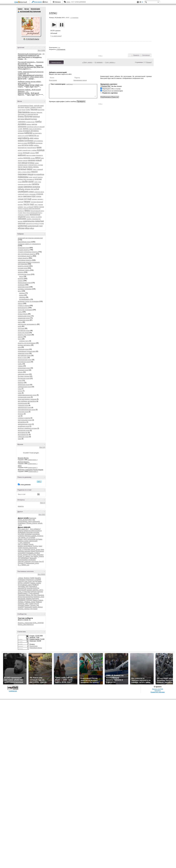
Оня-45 (41, 562)
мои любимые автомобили (27, 401)
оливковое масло (23, 165)
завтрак (34, 124)
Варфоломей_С (23, 593)
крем (39, 147)
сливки (31, 192)
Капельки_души (39, 597)
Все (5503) (41, 574)
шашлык (39, 221)
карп (38, 136)
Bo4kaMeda (22, 532)
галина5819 (22, 553)
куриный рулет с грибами (29, 150)
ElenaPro (38, 578)
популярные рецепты (25, 256)
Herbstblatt (28, 534)
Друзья (27, 9)
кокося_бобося (38, 607)
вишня (28, 119)
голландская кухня (24, 397)
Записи (20, 9)
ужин (20, 439)
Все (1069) (41, 50)
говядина (22, 122)
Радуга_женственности (26, 625)
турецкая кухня (23, 405)
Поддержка (138, 2)
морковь (27, 158)
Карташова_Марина (25, 598)
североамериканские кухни (27, 395)
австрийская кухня (24, 356)
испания (21, 133)
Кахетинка (33, 518)
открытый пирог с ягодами (36, 165)
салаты (35, 184)
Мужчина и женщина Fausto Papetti (30, 470)
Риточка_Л (21, 563)
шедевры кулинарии (25, 289)
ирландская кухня (24, 368)
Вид (141, 2)
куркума (20, 153)
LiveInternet (21, 2)
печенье (22, 169)
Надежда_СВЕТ (23, 604)
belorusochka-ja (36, 531)
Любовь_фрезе (30, 602)
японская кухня (23, 370)
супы (19, 389)
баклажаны (24, 112)
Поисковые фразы (36, 648)
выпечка (21, 279)
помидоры (23, 177)
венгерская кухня (24, 430)
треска (41, 207)
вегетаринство (23, 433)
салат (31, 182)
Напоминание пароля (80, 80)
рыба (25, 181)
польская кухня (23, 412)
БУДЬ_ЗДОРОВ (38, 623)
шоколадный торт (35, 226)
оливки (37, 163)
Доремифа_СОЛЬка (33, 553)
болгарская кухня (24, 378)
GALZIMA (21, 534)
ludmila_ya (24, 538)
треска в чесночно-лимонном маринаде (29, 209)
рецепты (21, 506)
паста (20, 167)
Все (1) (43, 503)
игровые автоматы (31, 131)
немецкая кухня (23, 353)
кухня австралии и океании (27, 399)
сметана (27, 196)
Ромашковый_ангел (32, 563)
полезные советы (24, 270)
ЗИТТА (31, 555)
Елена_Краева (23, 555)
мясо (38, 158)
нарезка (25, 161)
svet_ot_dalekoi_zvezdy (26, 544)
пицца (30, 174)
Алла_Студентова (24, 550)
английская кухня (24, 331)
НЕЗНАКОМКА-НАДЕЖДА (27, 560)
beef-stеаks (21, 107)
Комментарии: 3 (33, 460)
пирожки (22, 174)
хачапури (22, 217)
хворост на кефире (36, 217)
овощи (24, 163)
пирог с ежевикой (38, 169)
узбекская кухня (23, 437)
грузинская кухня (24, 320)
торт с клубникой (28, 207)
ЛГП (19, 558)
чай (19, 416)
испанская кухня (23, 248)
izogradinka (36, 534)
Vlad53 (20, 548)
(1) (27, 91)
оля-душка (35, 562)
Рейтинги (58, 2)
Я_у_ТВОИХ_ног (24, 565)
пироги (34, 172)
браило (33, 551)
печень (36, 167)
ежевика (29, 124)
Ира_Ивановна (38, 555)
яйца (27, 228)
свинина (28, 187)
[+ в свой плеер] (56, 36)
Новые (149, 62)
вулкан (34, 119)
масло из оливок (31, 155)
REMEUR (35, 585)
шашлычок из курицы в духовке (35, 224)
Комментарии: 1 (33, 464)
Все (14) (42, 447)
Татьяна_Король (32, 523)
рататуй (35, 177)
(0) (44, 54)
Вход (46, 2)
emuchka (36, 532)
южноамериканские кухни (27, 410)
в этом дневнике (25, 485)
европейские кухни (24, 242)
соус (33, 196)
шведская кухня (23, 374)
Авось (68, 2)
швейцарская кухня (24, 387)
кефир (21, 141)
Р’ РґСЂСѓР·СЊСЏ (33, 39)
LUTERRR (32, 538)
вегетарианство (23, 435)
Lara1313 (21, 581)
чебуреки (22, 219)
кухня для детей (23, 333)
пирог (30, 169)
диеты (20, 322)
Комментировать (56, 62)
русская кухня (23, 268)
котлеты (25, 145)
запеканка (22, 126)
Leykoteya (21, 536)
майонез (22, 155)
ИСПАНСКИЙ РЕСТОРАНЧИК (19, 12)
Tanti (27, 586)
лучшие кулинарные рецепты (28, 252)
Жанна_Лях (30, 595)
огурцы (31, 163)
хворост (28, 217)
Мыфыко (39, 602)
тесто (26, 204)
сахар (20, 187)
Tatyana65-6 (33, 586)
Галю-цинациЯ (34, 593)
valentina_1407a (38, 590)
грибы (38, 121)
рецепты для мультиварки (27, 343)
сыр (29, 199)
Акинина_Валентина (30, 548)
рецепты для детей (24, 335)
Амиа (42, 550)
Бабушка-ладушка (24, 551)
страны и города (23, 306)
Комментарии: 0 (33, 468)
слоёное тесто (24, 341)
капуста (32, 135)
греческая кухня (23, 349)
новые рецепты (23, 258)
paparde (29, 590)
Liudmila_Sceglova (37, 536)
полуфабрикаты (25, 299)
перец (30, 167)
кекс (32, 138)
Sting (20, 466)
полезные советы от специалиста (29, 244)
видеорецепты (23, 308)
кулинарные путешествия (27, 351)
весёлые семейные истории (27, 428)
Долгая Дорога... (24, 462)
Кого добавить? (35, 529)
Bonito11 (27, 578)
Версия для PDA (158, 689)
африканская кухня (24, 408)
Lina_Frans (28, 581)
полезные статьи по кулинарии (28, 301)
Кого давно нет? (23, 529)
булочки (28, 116)
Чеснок (34, 109)
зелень (26, 129)
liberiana (28, 536)
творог (27, 202)
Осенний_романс (24, 605)
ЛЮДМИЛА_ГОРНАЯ (25, 600)
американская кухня (25, 424)
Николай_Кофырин (24, 562)
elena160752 (22, 588)
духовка (22, 124)
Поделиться (146, 55)
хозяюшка (21, 285)
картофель (24, 138)
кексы (36, 138)
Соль (28, 110)
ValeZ (40, 546)
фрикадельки (35, 215)
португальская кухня (25, 420)
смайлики (69, 84)
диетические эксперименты (27, 324)
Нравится (136, 55)
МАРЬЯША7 (25, 558)
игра (19, 347)
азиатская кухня (23, 287)
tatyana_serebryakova (25, 546)
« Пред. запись (87, 62)
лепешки (26, 153)
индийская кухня (23, 426)
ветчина (21, 119)
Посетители (33, 646)
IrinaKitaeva (22, 523)
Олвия (31, 604)
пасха (25, 167)
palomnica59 (33, 541)
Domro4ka (29, 532)
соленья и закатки (24, 418)
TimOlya (35, 546)
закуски (20, 337)
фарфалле (21, 211)
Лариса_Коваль (39, 556)
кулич (20, 150)
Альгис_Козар (35, 550)
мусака (33, 158)
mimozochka (31, 539)
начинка (32, 160)
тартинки (34, 199)
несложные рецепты (25, 260)
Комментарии (35, 9)
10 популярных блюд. (26, 106)
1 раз (59, 47)
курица (41, 150)
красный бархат (32, 148)
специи (21, 199)
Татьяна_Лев (34, 605)
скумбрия (23, 191)
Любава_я (21, 602)
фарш (27, 211)
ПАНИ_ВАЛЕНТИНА (25, 520)
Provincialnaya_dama (25, 522)
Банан (24, 110)
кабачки (28, 133)
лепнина (32, 153)
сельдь (21, 189)
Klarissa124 (30, 580)
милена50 (33, 558)
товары (20, 366)
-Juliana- (21, 578)
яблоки (21, 228)
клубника (29, 141)
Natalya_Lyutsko (23, 541)
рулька (20, 182)
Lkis (19, 538)
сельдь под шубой (32, 189)
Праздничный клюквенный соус (30, 54)
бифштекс (33, 112)
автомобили (22, 422)
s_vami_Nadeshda (24, 543)
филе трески (26, 213)
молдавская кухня (24, 362)
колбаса (31, 143)
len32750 (36, 588)
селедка (36, 187)
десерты (21, 272)
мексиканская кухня (25, 360)
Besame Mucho (23, 458)
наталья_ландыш (24, 609)
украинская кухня (24, 318)
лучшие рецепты (24, 250)
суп (25, 199)
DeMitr (32, 578)
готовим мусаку (30, 122)
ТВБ (34, 520)
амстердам (41, 110)
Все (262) (42, 515)
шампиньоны (29, 221)
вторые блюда (23, 314)
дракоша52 (36, 522)
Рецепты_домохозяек (25, 623)
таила (20, 525)
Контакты (158, 691)
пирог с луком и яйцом (24, 172)
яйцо (32, 228)
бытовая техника (24, 376)
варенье (36, 116)
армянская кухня (24, 385)
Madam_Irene (22, 539)
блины (21, 116)
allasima (21, 531)
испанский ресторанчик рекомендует (30, 238)
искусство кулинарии (25, 310)
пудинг (31, 177)
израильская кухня (24, 316)
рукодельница (23, 403)
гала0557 (21, 607)
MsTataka (39, 539)
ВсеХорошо (40, 551)
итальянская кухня (24, 274)
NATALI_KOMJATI (24, 583)
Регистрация (38, 2)
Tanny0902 (21, 586)
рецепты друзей (23, 266)
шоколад (23, 226)
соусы (39, 196)
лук (37, 153)
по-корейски (39, 174)
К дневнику (99, 62)
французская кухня (24, 283)
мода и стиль (22, 358)
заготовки (21, 328)
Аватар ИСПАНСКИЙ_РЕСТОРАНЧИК (31, 26)
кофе (31, 145)
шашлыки (22, 223)
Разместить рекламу (158, 692)
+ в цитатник (74, 18)
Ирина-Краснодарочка (25, 597)
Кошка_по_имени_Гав (25, 556)
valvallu (40, 523)
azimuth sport (39, 106)
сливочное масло (39, 192)
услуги (20, 391)
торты (36, 207)
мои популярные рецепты (27, 254)
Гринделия (21, 595)
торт (32, 204)
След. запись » (110, 62)
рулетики (38, 179)
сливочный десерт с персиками (27, 194)
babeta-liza (27, 531)
